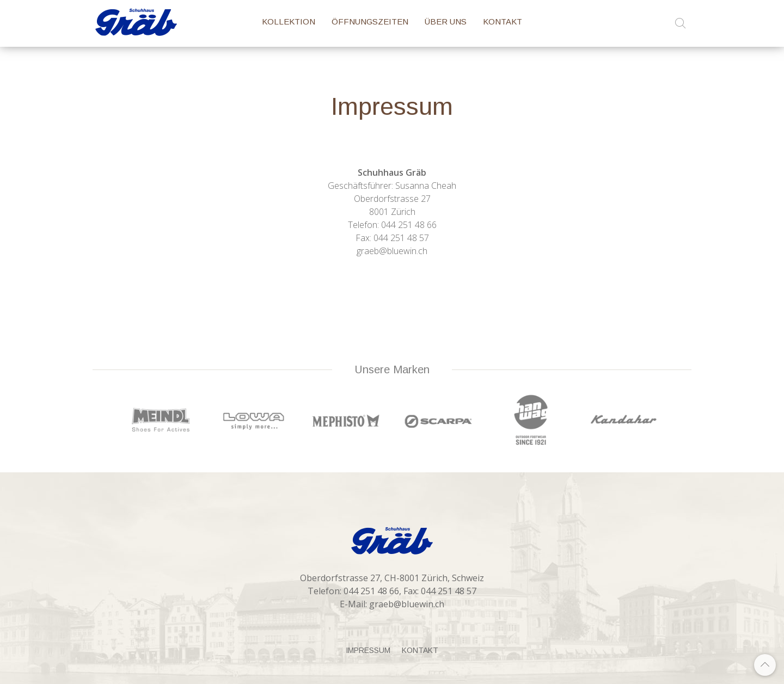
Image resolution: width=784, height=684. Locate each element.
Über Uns (446, 21)
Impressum (368, 650)
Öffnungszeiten (370, 21)
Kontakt (503, 21)
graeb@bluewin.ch (407, 604)
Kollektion (289, 21)
